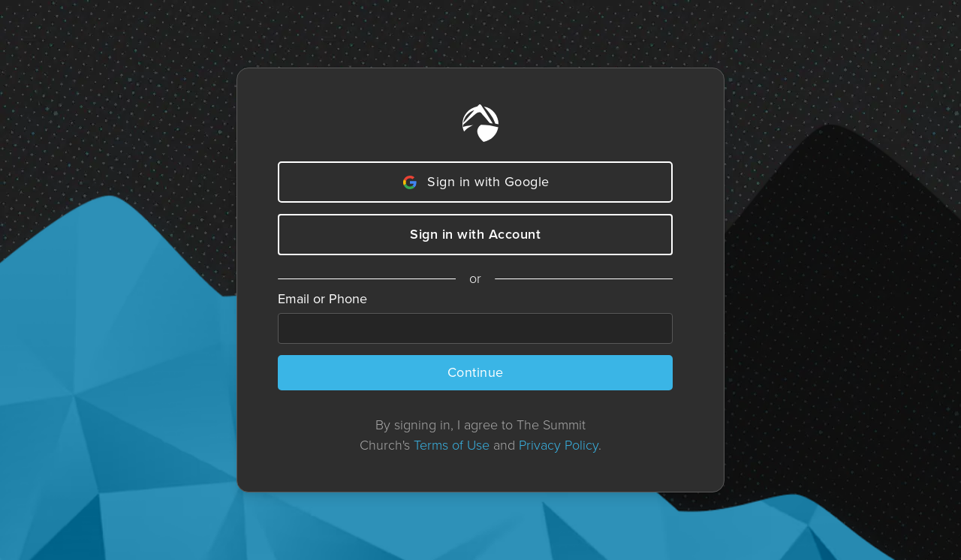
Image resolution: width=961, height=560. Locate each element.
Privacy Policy (559, 445)
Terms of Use (452, 445)
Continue (476, 372)
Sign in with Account (475, 234)
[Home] (480, 123)
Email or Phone (322, 299)
